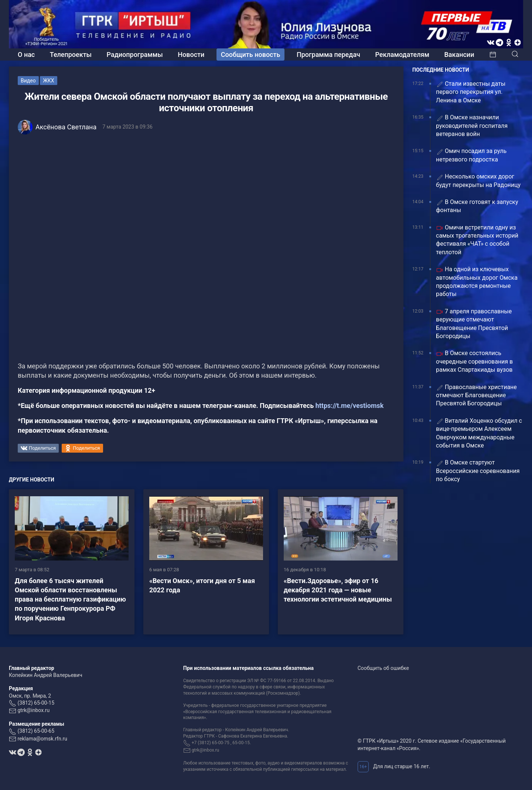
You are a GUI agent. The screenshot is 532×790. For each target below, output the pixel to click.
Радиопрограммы (135, 55)
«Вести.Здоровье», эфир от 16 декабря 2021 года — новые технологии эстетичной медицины (338, 590)
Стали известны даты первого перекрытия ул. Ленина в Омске (471, 92)
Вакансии (459, 55)
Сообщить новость (251, 55)
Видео (28, 81)
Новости (191, 55)
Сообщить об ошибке (383, 668)
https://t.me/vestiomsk (350, 406)
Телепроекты (71, 55)
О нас (26, 55)
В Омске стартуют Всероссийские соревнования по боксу (478, 471)
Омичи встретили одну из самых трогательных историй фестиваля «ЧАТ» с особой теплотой (477, 240)
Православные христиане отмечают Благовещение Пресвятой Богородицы (476, 395)
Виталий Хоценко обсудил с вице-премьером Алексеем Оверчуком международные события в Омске (479, 433)
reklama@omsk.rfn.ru (42, 739)
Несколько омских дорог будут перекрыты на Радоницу (478, 181)
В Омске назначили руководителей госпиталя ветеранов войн (472, 126)
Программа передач (328, 55)
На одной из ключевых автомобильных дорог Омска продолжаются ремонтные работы (477, 282)
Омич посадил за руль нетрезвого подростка (471, 155)
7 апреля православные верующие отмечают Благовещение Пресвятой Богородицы (474, 324)
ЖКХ (48, 81)
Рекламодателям (402, 55)
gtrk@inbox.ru (33, 710)
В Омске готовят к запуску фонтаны (477, 206)
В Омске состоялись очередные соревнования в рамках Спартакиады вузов (474, 361)
